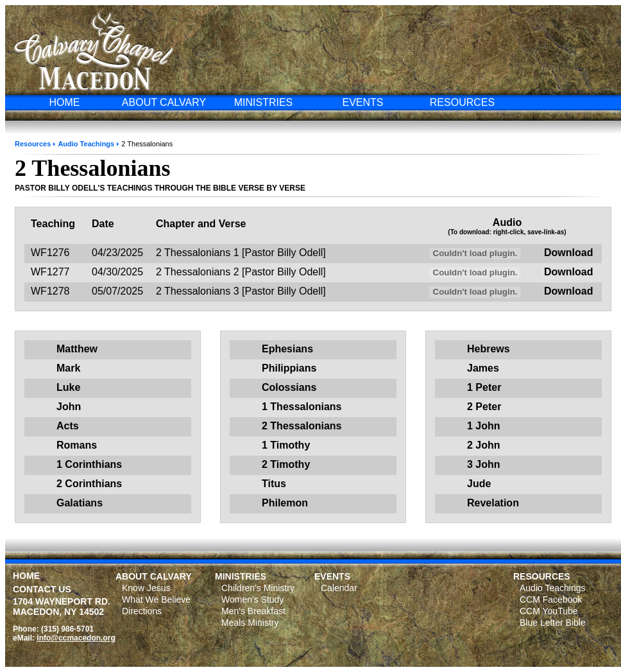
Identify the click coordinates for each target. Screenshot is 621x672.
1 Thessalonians (302, 407)
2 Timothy (286, 464)
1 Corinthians (89, 464)
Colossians (289, 387)
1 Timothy (286, 445)
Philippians (289, 368)
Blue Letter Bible (553, 623)
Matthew (77, 349)
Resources (33, 144)
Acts (68, 426)
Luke (68, 387)
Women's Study (252, 599)
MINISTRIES (264, 102)
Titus (274, 484)
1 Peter (484, 387)
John (69, 407)
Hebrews (489, 349)
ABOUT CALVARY (164, 102)
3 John (484, 464)
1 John (484, 426)
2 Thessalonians (302, 426)
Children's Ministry (258, 588)
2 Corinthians (89, 484)
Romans (77, 445)
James (483, 368)
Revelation (493, 503)
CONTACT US (42, 589)
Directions (142, 611)
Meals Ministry (250, 623)
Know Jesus (146, 588)
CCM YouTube (549, 611)
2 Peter (484, 407)
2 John (484, 445)
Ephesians (287, 349)
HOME (65, 102)
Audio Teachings (86, 144)
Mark (68, 368)
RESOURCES (462, 102)
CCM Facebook (551, 599)
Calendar (339, 588)
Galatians (80, 503)
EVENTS (362, 102)
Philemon (285, 503)
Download (568, 253)
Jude (479, 484)
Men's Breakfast (253, 611)
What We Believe (156, 599)
